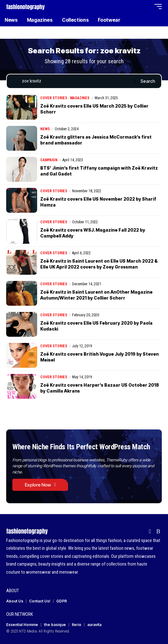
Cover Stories (54, 98)
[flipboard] (150, 531)
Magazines (80, 98)
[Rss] (158, 531)
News (45, 129)
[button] (134, 7)
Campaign (49, 160)
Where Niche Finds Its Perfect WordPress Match (81, 447)
